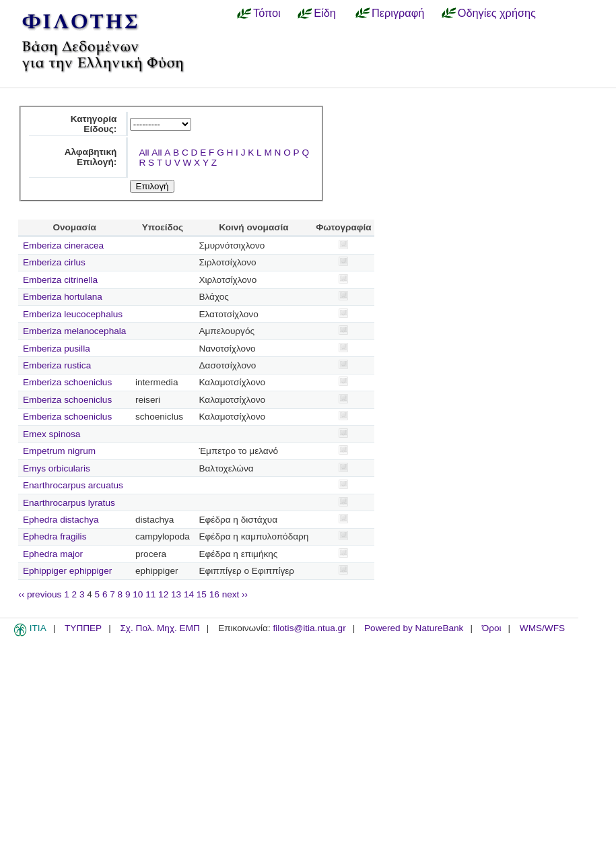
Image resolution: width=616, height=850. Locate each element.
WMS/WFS (542, 628)
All (144, 153)
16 (214, 594)
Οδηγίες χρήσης (497, 13)
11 (150, 594)
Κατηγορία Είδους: (94, 124)
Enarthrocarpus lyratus (69, 503)
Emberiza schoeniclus (67, 382)
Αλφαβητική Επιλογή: (91, 157)
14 (189, 594)
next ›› (235, 594)
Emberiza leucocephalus (73, 314)
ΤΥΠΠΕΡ (83, 628)
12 (163, 594)
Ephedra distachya (61, 520)
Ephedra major (53, 554)
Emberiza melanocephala (74, 331)
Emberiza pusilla (57, 349)
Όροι (492, 628)
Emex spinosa (52, 434)
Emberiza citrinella (60, 280)
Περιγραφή (398, 13)
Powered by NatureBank (414, 628)
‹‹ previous (40, 594)
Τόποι (267, 13)
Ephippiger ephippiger (67, 571)
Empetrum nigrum (59, 451)
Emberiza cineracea (63, 246)
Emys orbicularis (57, 468)
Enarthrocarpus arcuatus (73, 485)
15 (202, 594)
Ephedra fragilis (55, 536)
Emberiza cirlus (54, 262)
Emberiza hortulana (63, 297)
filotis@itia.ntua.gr (309, 628)
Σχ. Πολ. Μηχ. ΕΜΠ (160, 628)
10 (138, 594)
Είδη (325, 13)
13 (176, 594)
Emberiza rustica (57, 365)
